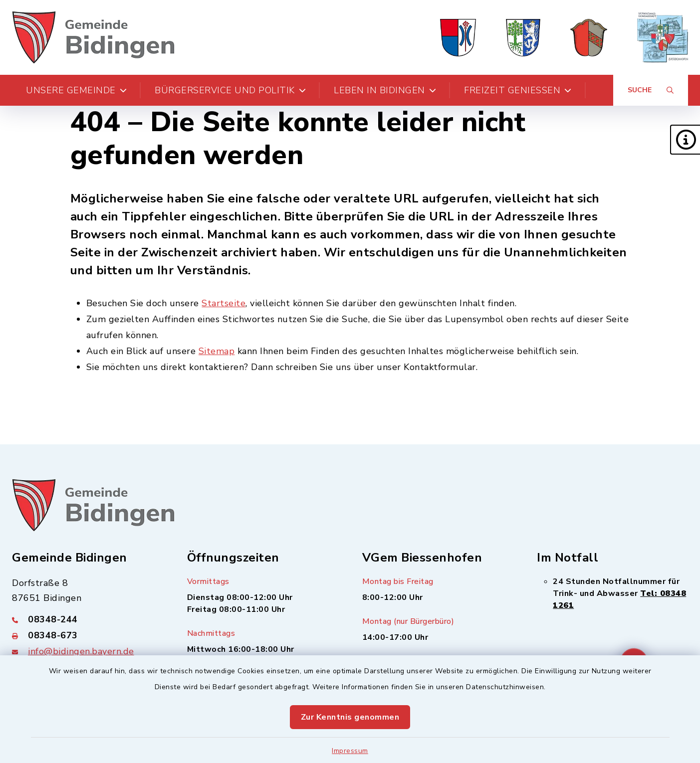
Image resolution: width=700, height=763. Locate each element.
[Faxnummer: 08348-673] (88, 635)
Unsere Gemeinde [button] (76, 90)
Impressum (350, 751)
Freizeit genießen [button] (518, 90)
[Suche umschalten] (651, 90)
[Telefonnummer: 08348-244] (88, 619)
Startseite (224, 303)
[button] (685, 140)
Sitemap (217, 351)
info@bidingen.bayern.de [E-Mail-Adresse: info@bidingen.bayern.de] (81, 651)
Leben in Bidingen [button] (385, 90)
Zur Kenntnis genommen (350, 717)
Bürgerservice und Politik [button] (230, 90)
